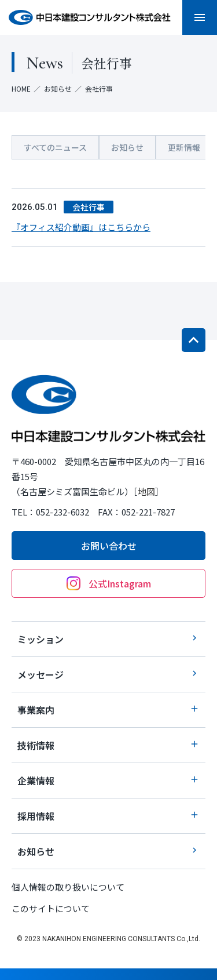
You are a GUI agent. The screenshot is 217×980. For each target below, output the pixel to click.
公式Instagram (109, 583)
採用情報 (108, 816)
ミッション (108, 639)
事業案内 (108, 710)
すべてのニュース (55, 147)
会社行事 (89, 207)
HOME (21, 88)
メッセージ (108, 674)
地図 (146, 491)
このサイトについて (51, 908)
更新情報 (184, 147)
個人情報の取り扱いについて (68, 887)
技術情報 (108, 745)
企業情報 (108, 781)
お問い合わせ (109, 546)
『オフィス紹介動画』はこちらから (81, 227)
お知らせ (58, 88)
